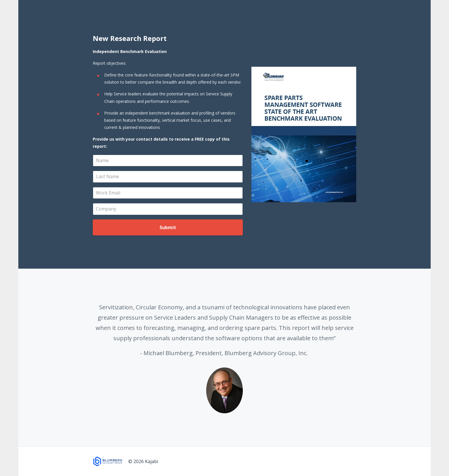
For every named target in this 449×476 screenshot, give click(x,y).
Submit (168, 227)
